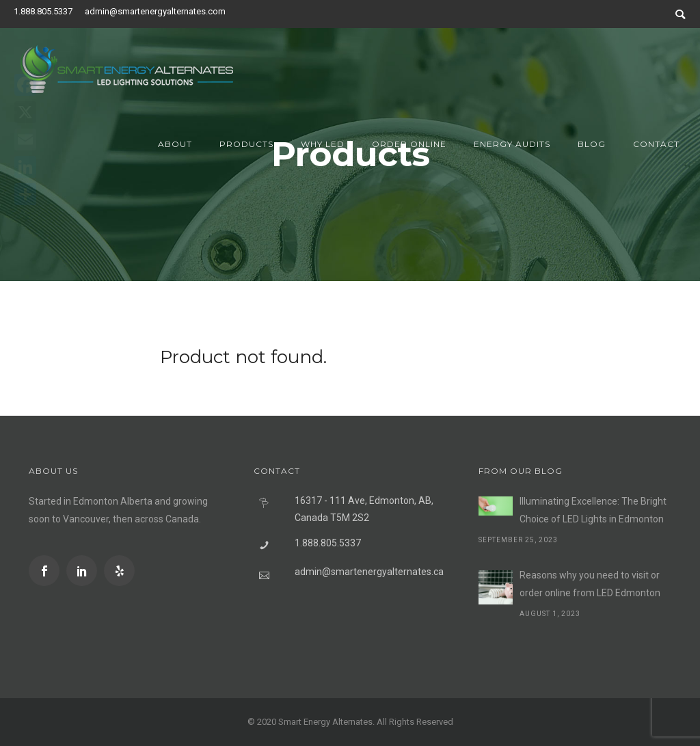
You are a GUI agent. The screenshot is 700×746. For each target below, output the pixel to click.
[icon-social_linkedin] (85, 571)
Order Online (409, 144)
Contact (656, 144)
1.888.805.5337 (43, 11)
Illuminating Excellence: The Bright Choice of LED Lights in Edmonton (593, 510)
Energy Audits (512, 144)
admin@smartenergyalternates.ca (369, 572)
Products (246, 144)
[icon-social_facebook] (48, 571)
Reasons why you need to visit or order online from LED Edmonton (590, 584)
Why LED (323, 144)
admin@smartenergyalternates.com (155, 11)
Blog (592, 144)
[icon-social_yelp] (119, 571)
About (175, 144)
